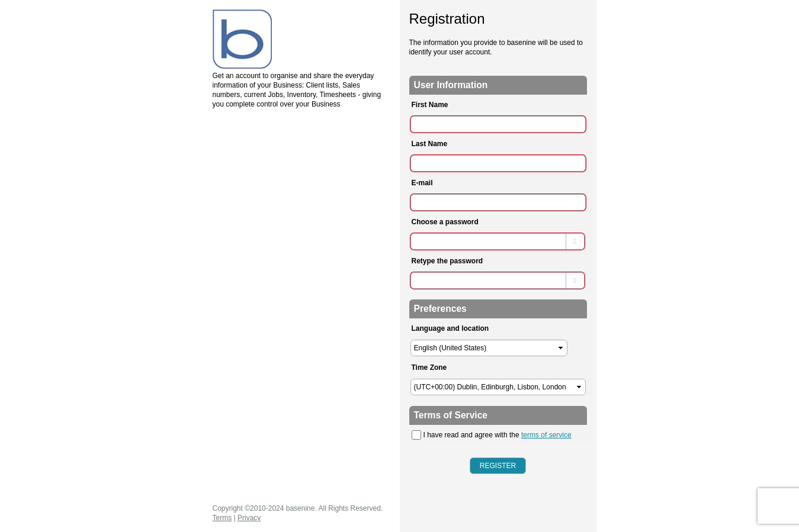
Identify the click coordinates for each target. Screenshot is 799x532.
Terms (222, 518)
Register (498, 466)
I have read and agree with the (492, 435)
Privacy (249, 518)
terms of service (546, 435)
